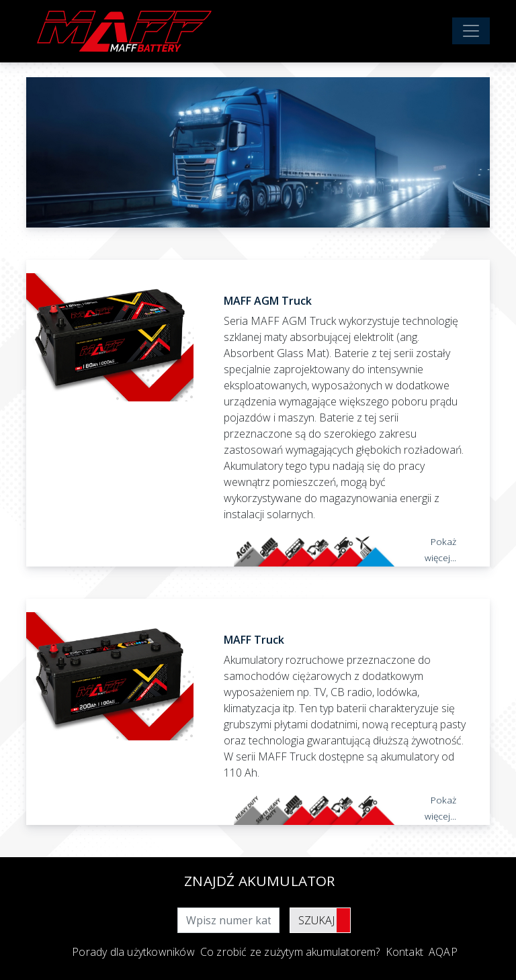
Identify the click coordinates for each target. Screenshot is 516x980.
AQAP (443, 952)
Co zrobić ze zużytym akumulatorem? (290, 952)
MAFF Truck (254, 640)
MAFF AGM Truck (268, 301)
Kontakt (404, 952)
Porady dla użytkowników (133, 952)
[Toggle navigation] (471, 31)
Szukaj (316, 920)
